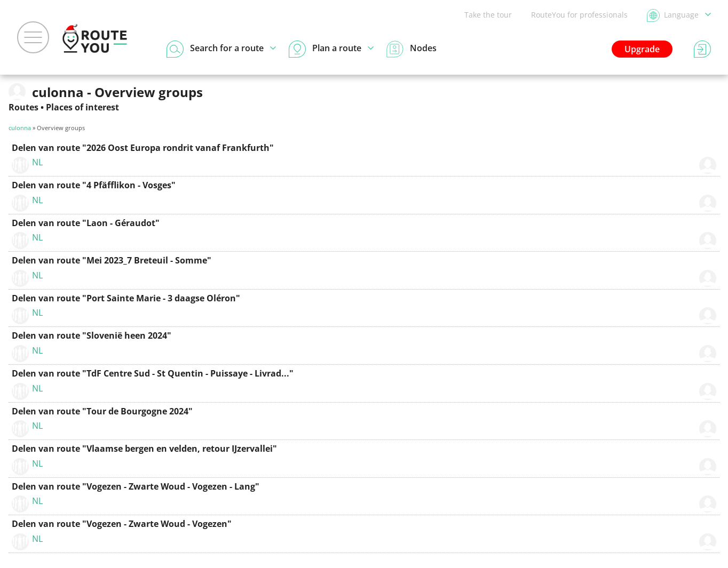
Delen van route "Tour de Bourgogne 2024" (102, 411)
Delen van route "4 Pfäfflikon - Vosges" (94, 185)
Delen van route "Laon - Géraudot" (86, 223)
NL (37, 162)
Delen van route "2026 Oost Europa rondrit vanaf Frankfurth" (143, 148)
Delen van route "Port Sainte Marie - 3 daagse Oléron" (126, 298)
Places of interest (82, 107)
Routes (23, 107)
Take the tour (488, 15)
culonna (20, 128)
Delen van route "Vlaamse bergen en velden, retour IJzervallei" (144, 449)
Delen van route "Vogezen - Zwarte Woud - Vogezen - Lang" (136, 486)
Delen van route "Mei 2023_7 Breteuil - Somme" (112, 260)
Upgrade (642, 49)
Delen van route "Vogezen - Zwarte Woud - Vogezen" (122, 524)
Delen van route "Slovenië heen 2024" (92, 335)
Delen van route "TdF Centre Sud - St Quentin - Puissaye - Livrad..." (153, 373)
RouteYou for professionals (579, 15)
